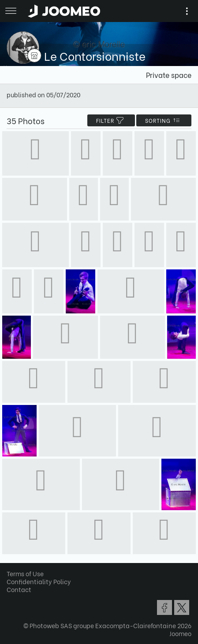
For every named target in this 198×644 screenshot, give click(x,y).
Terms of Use (25, 573)
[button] (23, 599)
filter (111, 120)
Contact (19, 589)
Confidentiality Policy (39, 581)
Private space (169, 75)
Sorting (164, 120)
